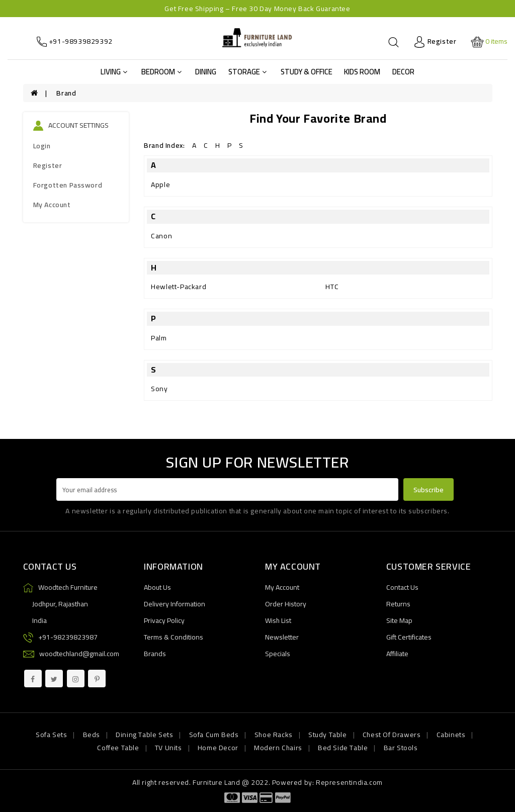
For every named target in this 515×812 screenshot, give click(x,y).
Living (114, 72)
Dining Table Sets (144, 735)
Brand (66, 93)
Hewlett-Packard (179, 287)
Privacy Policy (164, 620)
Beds (92, 735)
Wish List (278, 620)
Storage (247, 72)
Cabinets (451, 735)
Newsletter (282, 637)
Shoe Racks (274, 735)
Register (48, 165)
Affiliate (397, 654)
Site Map (399, 620)
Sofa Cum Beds (214, 735)
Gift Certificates (409, 637)
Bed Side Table (343, 748)
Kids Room (362, 72)
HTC (332, 287)
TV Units (168, 748)
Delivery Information (175, 604)
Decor (403, 72)
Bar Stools (401, 748)
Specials (278, 654)
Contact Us (402, 587)
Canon (161, 236)
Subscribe (428, 490)
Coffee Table (118, 748)
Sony (159, 389)
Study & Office (307, 72)
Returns (398, 604)
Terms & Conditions (174, 637)
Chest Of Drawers (392, 735)
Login (42, 146)
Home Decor (218, 748)
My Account (52, 205)
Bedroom (161, 72)
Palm (159, 338)
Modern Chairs (278, 748)
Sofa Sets (51, 735)
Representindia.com (349, 782)
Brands (155, 654)
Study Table (328, 735)
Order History (286, 604)
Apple (160, 185)
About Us (157, 587)
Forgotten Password (68, 185)
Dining (206, 72)
